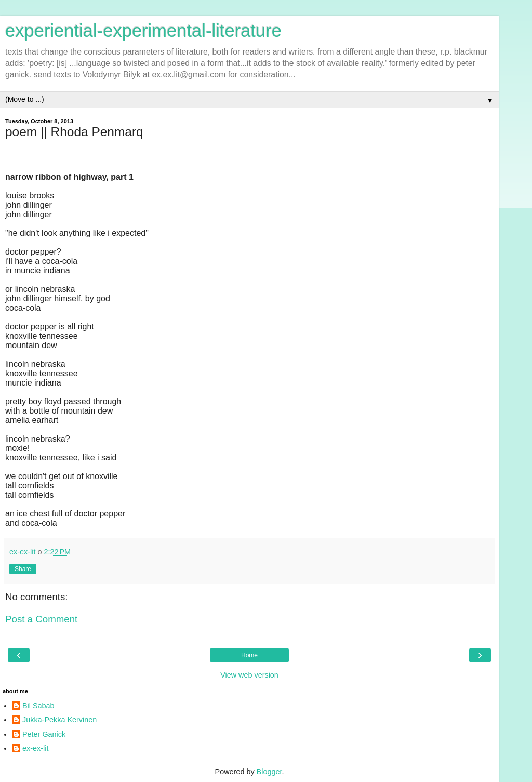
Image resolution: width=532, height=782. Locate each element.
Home (249, 655)
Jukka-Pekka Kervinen (59, 720)
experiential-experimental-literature (143, 31)
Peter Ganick (44, 734)
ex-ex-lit (35, 748)
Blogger (269, 772)
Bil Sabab (38, 706)
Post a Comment (41, 619)
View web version (249, 675)
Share (23, 569)
